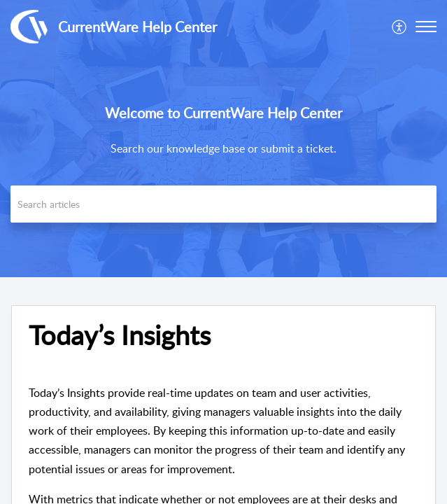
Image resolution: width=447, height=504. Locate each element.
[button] (426, 27)
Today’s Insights (120, 335)
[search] (223, 204)
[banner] (223, 139)
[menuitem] (400, 27)
